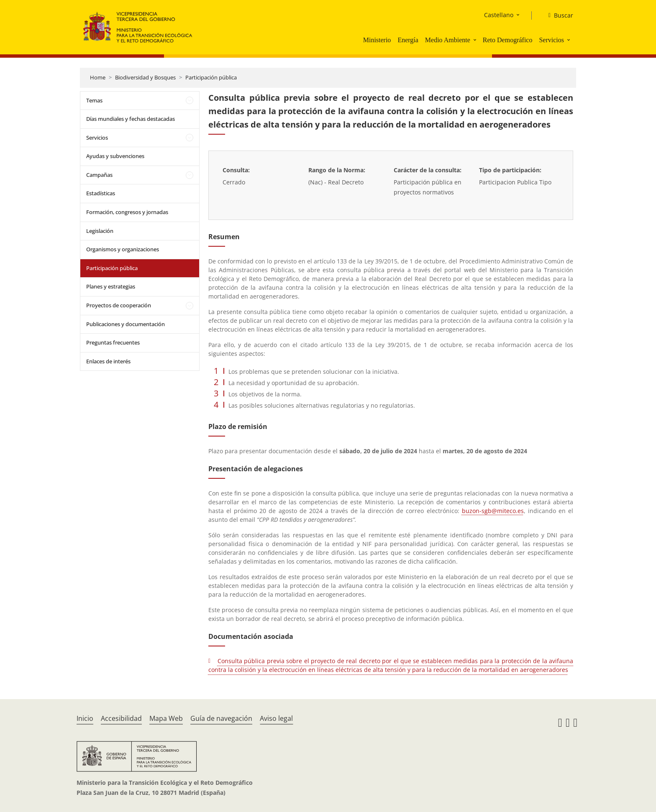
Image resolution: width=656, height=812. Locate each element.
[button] (476, 40)
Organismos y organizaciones (123, 249)
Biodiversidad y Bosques (145, 77)
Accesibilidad (121, 718)
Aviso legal (276, 718)
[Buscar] (557, 15)
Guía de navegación (221, 718)
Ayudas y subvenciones (115, 156)
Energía (408, 40)
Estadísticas (101, 193)
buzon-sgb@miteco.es (493, 511)
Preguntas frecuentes (113, 342)
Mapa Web (166, 718)
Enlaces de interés (108, 361)
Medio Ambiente (448, 40)
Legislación (100, 231)
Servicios (551, 40)
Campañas (99, 175)
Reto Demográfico (508, 40)
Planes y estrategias (111, 286)
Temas (94, 100)
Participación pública (211, 77)
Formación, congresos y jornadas (127, 212)
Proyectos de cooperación (119, 305)
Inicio (85, 718)
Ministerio (377, 40)
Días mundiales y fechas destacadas (131, 119)
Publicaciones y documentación (126, 324)
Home (98, 77)
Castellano (499, 15)
